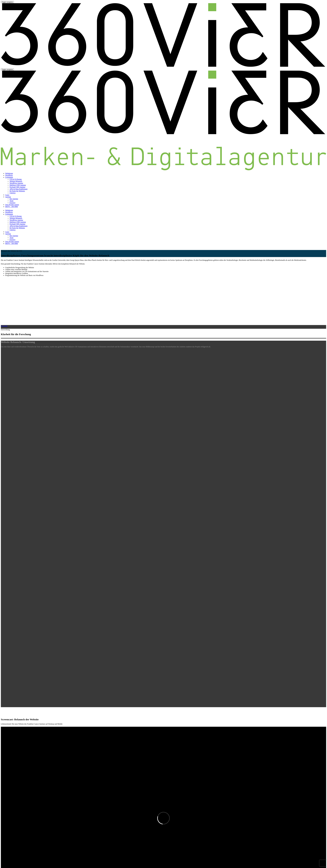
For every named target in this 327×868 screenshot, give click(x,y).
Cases (7, 195)
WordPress (9, 175)
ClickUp (13, 193)
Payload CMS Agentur (17, 187)
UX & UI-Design (16, 179)
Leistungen (9, 177)
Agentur (8, 197)
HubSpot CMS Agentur (18, 185)
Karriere (12, 203)
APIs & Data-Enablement (18, 189)
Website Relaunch (16, 181)
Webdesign (9, 173)
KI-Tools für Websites (17, 191)
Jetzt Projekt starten (12, 205)
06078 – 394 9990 (12, 207)
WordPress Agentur (16, 183)
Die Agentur (14, 199)
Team (11, 201)
